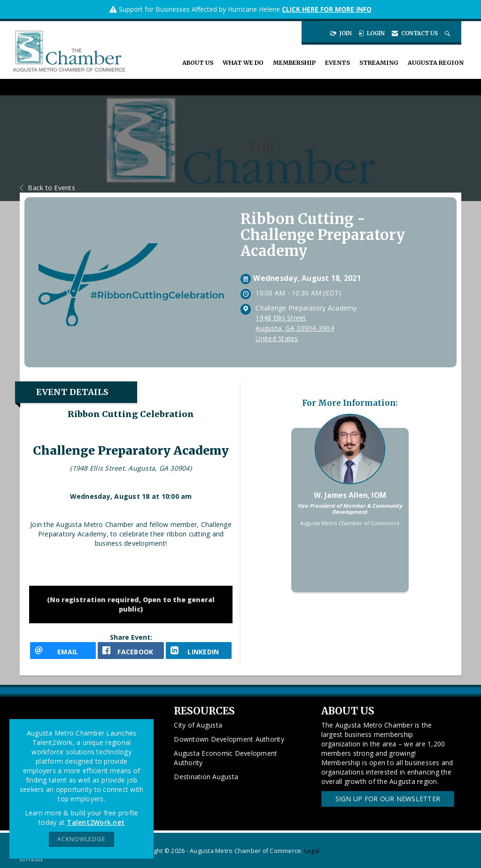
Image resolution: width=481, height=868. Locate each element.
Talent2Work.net (96, 822)
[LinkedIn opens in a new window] (199, 651)
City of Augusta (198, 725)
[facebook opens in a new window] (131, 651)
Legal (312, 851)
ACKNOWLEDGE (81, 839)
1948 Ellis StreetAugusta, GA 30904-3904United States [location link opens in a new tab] (295, 328)
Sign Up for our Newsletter (388, 799)
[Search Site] (448, 33)
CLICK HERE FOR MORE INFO (327, 9)
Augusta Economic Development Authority (225, 758)
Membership (294, 63)
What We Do (243, 63)
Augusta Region (436, 63)
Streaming (379, 63)
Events (337, 63)
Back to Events (47, 188)
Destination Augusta (206, 777)
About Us (198, 63)
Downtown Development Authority (229, 739)
